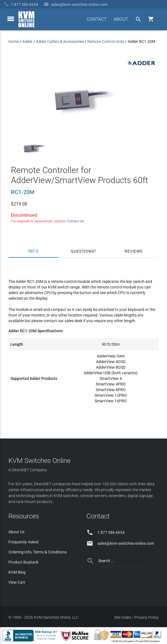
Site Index (123, 617)
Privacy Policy (147, 617)
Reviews (134, 251)
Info (34, 251)
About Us (16, 532)
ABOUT (121, 19)
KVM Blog (17, 572)
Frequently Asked (23, 542)
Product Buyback (23, 562)
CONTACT (97, 19)
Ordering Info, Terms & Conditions (38, 552)
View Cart (17, 582)
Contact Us (76, 221)
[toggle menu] (11, 19)
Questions (82, 251)
